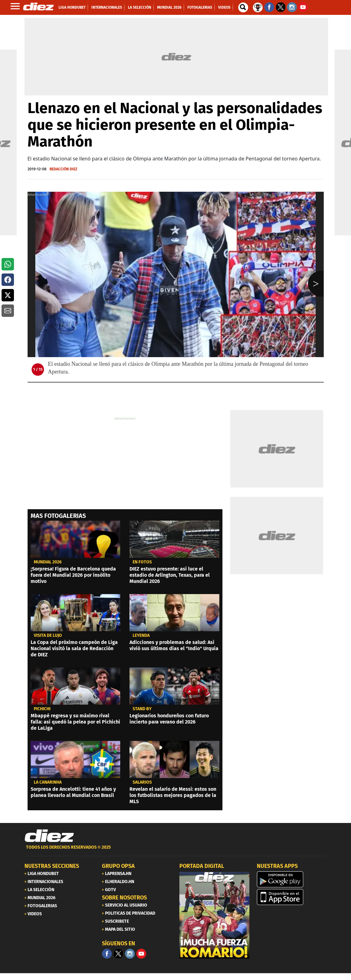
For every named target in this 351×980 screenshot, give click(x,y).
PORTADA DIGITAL (202, 866)
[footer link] (176, 851)
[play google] (292, 879)
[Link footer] (49, 836)
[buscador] (243, 7)
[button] (8, 264)
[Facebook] (107, 954)
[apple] (292, 897)
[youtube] (141, 954)
